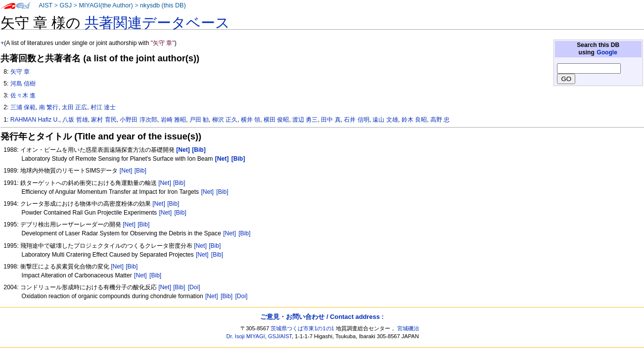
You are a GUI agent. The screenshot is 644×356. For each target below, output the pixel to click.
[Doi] (194, 287)
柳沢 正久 (225, 120)
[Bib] (140, 171)
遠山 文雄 (385, 120)
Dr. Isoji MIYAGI (246, 336)
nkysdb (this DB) (163, 5)
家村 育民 (104, 120)
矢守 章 (20, 72)
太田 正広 (74, 107)
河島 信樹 (23, 84)
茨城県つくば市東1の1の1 (302, 328)
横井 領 (251, 120)
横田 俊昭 (276, 120)
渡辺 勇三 (305, 120)
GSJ (66, 5)
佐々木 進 (23, 95)
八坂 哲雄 (75, 120)
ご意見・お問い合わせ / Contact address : (322, 317)
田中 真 (331, 120)
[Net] (126, 171)
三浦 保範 (23, 107)
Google (607, 52)
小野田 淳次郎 (138, 120)
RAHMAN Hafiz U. (35, 120)
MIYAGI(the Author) (106, 5)
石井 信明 (356, 120)
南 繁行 (49, 107)
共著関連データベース (157, 23)
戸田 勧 (199, 120)
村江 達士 (103, 107)
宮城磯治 (408, 328)
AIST (46, 5)
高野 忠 (440, 120)
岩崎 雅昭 (173, 120)
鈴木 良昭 (414, 120)
